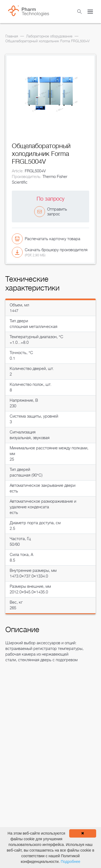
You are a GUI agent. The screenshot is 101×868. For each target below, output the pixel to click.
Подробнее (70, 862)
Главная (12, 36)
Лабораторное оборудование (49, 36)
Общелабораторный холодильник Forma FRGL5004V (48, 41)
